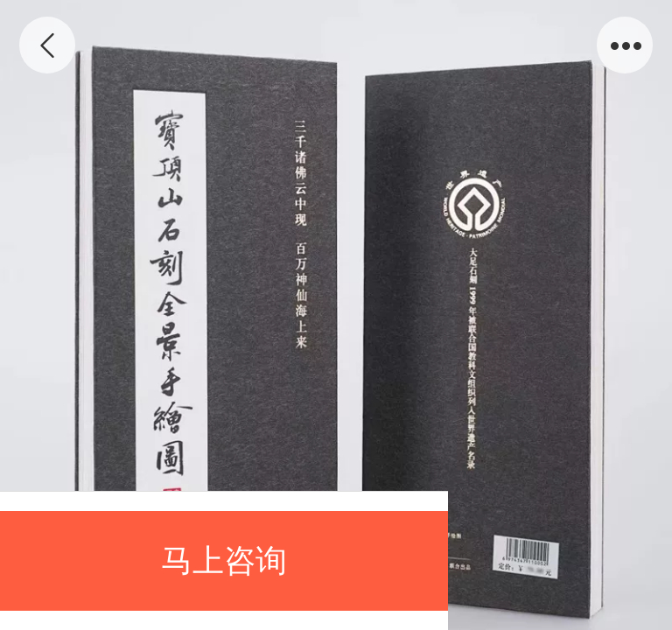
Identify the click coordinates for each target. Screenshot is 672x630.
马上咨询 (224, 560)
